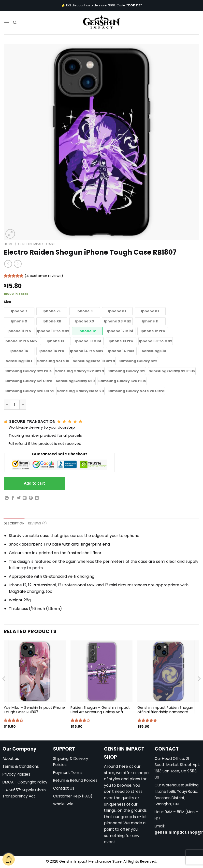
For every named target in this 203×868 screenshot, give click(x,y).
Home (8, 244)
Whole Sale (63, 804)
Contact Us (64, 788)
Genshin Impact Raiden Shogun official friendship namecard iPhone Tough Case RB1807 (165, 710)
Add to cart (34, 483)
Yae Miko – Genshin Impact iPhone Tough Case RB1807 (34, 710)
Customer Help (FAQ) (73, 796)
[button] (19, 311)
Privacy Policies (16, 774)
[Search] (15, 23)
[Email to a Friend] (25, 498)
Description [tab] (14, 523)
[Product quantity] (15, 405)
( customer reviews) (44, 276)
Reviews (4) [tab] (37, 523)
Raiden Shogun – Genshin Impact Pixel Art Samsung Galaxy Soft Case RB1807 (100, 710)
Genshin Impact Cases (37, 244)
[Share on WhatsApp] (7, 498)
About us (11, 759)
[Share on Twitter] (19, 498)
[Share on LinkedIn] (37, 498)
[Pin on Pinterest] (31, 498)
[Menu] (7, 22)
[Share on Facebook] (13, 498)
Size (7, 302)
